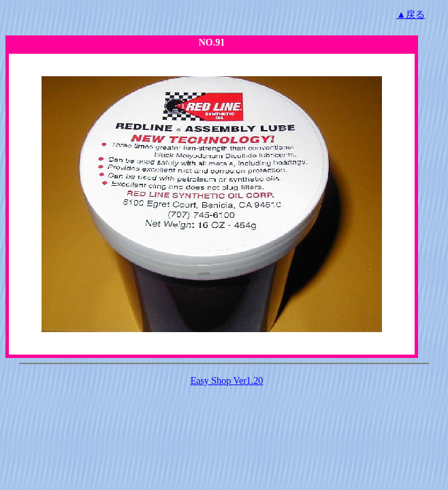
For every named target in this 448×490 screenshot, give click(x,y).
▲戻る (411, 15)
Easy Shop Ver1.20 (227, 381)
